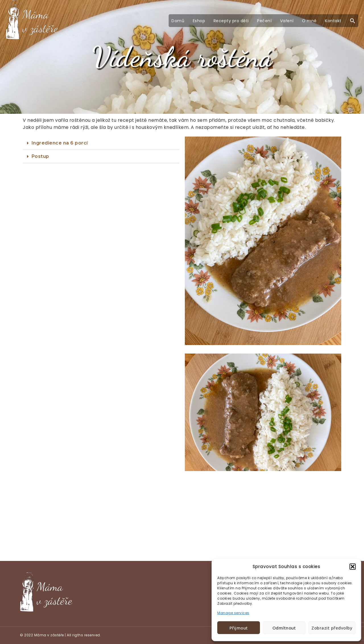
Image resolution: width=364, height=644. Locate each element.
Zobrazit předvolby (332, 628)
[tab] (101, 143)
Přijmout (239, 628)
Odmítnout (284, 628)
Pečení (264, 21)
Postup (40, 156)
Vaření (287, 21)
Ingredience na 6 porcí (60, 143)
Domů (178, 21)
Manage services (233, 613)
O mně (309, 21)
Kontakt (333, 21)
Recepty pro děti (231, 21)
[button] (353, 567)
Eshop (199, 21)
